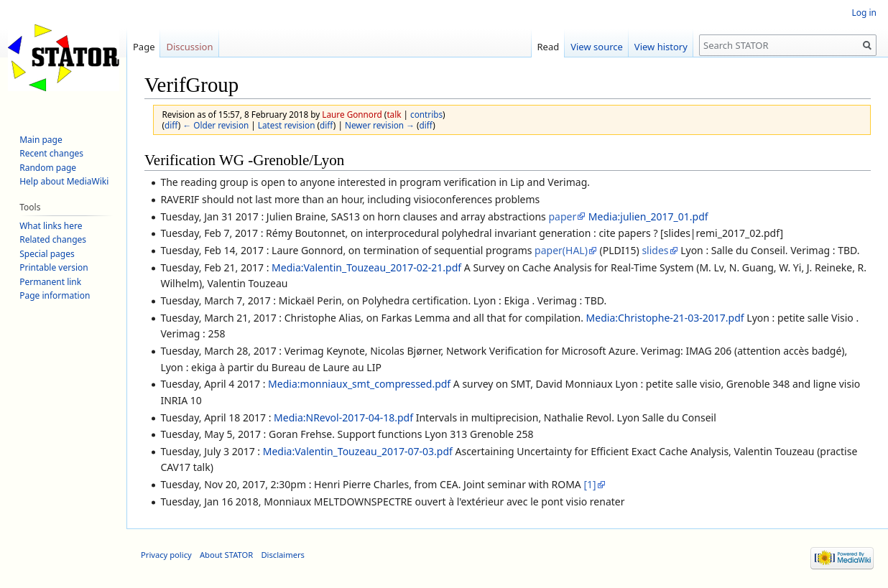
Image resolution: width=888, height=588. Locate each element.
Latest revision (287, 125)
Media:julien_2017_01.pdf (648, 216)
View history (661, 47)
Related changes (53, 239)
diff (171, 125)
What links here (51, 226)
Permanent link (50, 282)
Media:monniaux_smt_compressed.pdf (359, 384)
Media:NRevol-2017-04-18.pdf (343, 417)
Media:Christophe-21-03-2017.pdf (665, 318)
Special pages (47, 254)
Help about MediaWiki (64, 181)
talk (394, 114)
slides (655, 250)
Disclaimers (283, 555)
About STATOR (226, 555)
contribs (426, 114)
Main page (41, 140)
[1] (589, 484)
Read (549, 47)
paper (562, 216)
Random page (48, 168)
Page (144, 47)
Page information (55, 295)
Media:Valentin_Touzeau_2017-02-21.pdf (366, 267)
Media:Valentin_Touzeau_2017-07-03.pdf (358, 451)
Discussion (189, 47)
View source (597, 47)
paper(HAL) (561, 250)
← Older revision (216, 125)
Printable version (54, 267)
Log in (864, 13)
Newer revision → (380, 125)
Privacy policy (166, 555)
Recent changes (51, 153)
